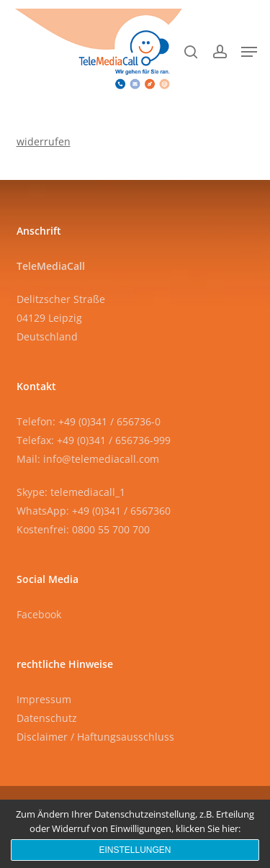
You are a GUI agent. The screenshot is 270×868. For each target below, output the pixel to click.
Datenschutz (47, 718)
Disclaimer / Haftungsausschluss (95, 737)
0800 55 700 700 (111, 529)
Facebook (39, 614)
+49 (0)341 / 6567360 (121, 511)
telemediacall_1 (88, 492)
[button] (249, 52)
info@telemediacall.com (101, 459)
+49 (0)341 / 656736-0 (109, 421)
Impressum (44, 699)
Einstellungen (135, 850)
